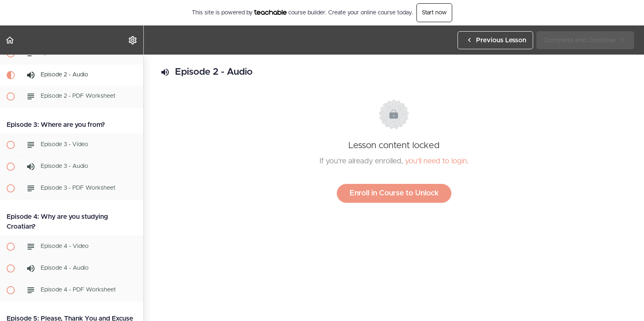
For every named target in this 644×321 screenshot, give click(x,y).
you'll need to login (436, 161)
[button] (10, 40)
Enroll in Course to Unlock (394, 193)
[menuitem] (133, 40)
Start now (434, 13)
